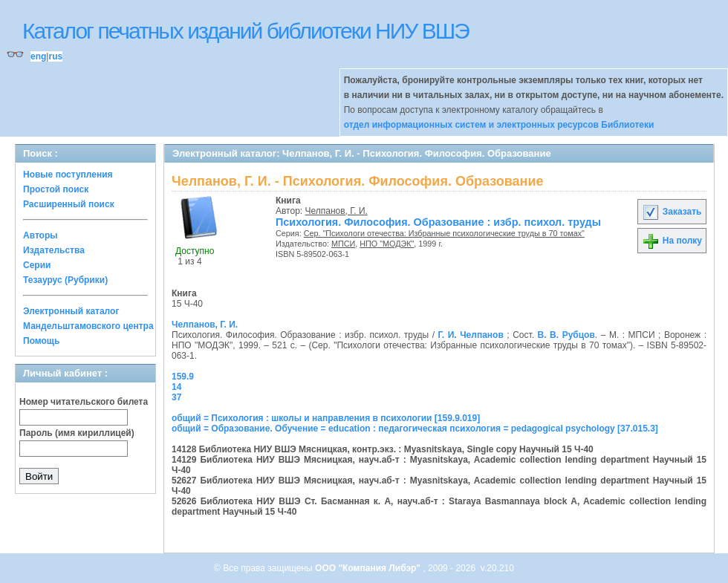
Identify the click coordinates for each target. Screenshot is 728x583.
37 (176, 397)
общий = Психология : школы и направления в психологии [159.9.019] (326, 418)
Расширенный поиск (69, 204)
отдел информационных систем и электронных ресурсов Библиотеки (499, 125)
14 (176, 387)
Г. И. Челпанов (471, 335)
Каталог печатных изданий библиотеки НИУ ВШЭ (246, 31)
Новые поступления (68, 175)
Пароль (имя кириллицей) (77, 433)
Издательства (54, 250)
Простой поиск (56, 189)
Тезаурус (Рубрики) (65, 280)
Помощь (41, 341)
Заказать (672, 212)
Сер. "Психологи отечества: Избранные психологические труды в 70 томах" (444, 233)
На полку (672, 241)
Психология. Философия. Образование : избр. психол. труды (438, 222)
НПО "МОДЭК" (387, 244)
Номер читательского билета (84, 402)
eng (38, 56)
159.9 (183, 377)
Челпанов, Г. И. (337, 211)
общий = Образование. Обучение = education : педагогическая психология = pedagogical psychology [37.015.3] (415, 429)
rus (55, 56)
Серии (37, 265)
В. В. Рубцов (566, 335)
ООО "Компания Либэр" (369, 568)
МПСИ (343, 244)
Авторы (40, 235)
